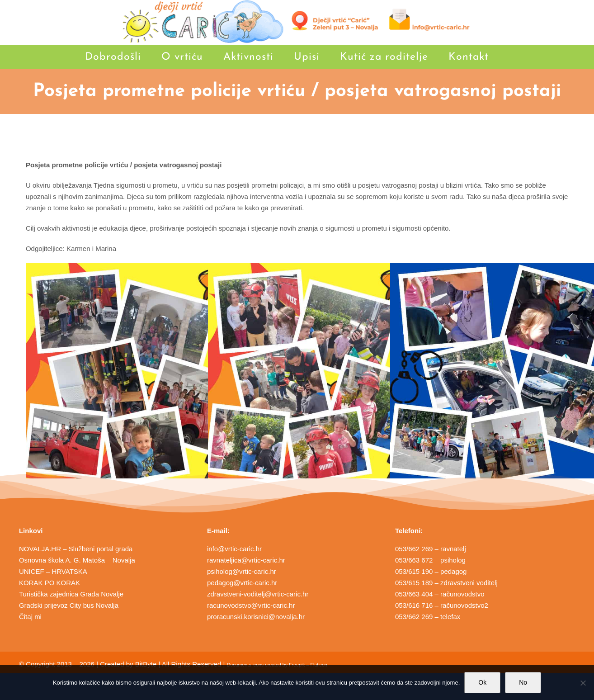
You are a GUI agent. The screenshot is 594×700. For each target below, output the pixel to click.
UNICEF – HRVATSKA (53, 571)
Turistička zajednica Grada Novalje (71, 594)
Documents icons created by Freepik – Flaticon (277, 665)
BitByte (146, 664)
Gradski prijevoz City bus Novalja (69, 605)
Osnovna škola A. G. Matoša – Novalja (77, 560)
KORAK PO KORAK (49, 583)
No (523, 682)
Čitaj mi (30, 617)
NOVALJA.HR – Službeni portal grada (76, 549)
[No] (583, 683)
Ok (482, 682)
